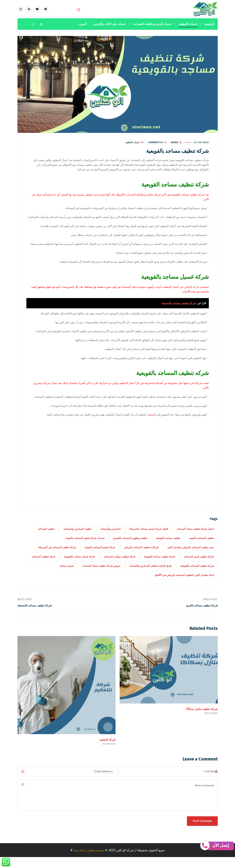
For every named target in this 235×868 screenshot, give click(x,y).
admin (174, 147)
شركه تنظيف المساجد (44, 562)
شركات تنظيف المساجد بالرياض (141, 552)
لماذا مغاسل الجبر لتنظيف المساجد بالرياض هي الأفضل (184, 580)
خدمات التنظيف (132, 147)
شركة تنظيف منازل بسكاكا (202, 715)
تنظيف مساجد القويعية (168, 543)
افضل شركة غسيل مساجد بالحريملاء (149, 534)
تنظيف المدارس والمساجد (77, 534)
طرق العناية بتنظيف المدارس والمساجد (150, 571)
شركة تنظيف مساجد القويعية (160, 562)
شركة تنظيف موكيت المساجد (120, 562)
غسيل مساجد (67, 571)
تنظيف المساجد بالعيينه (201, 543)
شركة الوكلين (192, 292)
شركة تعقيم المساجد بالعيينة (100, 552)
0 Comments (155, 147)
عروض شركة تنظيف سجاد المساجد (101, 571)
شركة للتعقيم (108, 746)
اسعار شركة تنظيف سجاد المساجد (195, 534)
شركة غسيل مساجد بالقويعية (80, 562)
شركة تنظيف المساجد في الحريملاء (57, 552)
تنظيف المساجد (46, 534)
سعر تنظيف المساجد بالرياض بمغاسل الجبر (191, 552)
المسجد (151, 420)
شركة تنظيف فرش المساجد (199, 562)
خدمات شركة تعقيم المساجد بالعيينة (85, 543)
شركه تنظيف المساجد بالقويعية (197, 571)
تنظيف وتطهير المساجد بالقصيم (130, 543)
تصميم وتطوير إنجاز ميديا (89, 861)
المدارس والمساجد (110, 534)
